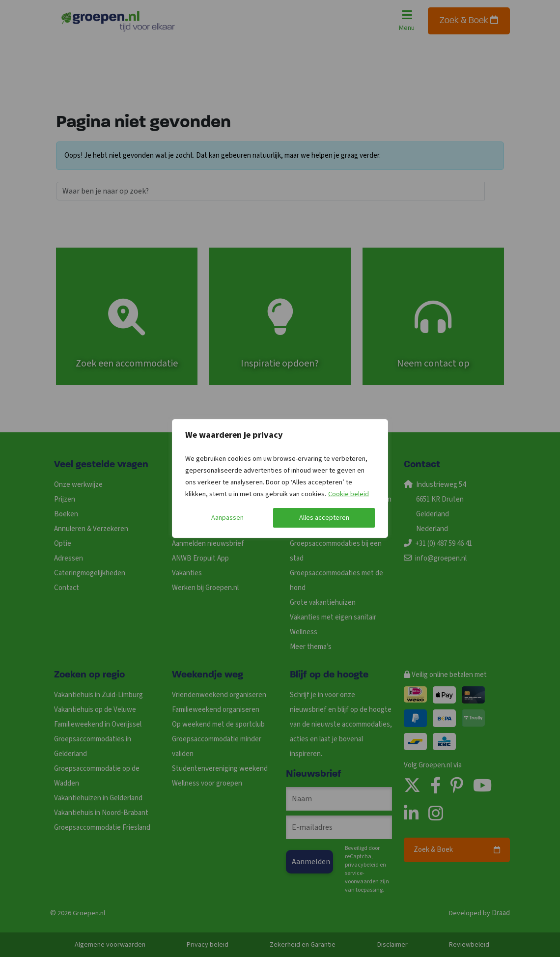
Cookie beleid (349, 494)
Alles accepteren (324, 518)
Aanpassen (227, 518)
